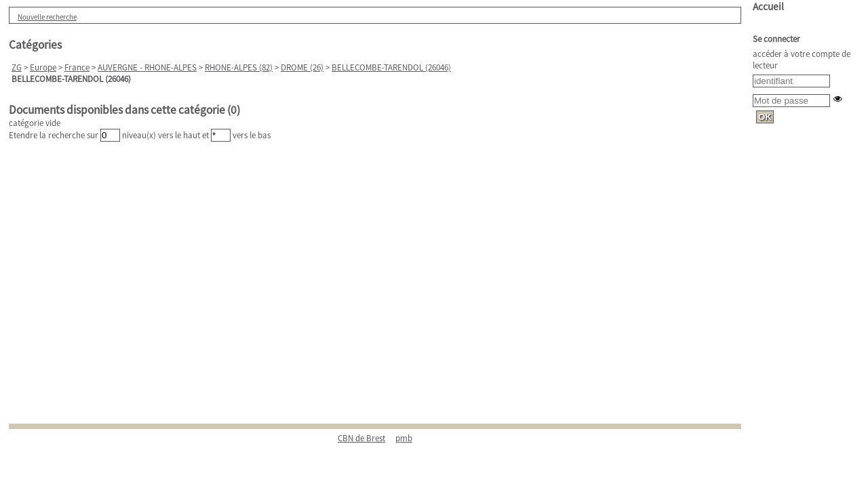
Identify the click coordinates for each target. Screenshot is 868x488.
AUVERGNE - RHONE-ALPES (147, 67)
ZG (17, 67)
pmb (404, 438)
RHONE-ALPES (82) (239, 67)
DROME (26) (302, 67)
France (77, 67)
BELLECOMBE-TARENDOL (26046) (391, 67)
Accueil (768, 6)
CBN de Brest (361, 438)
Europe (43, 67)
